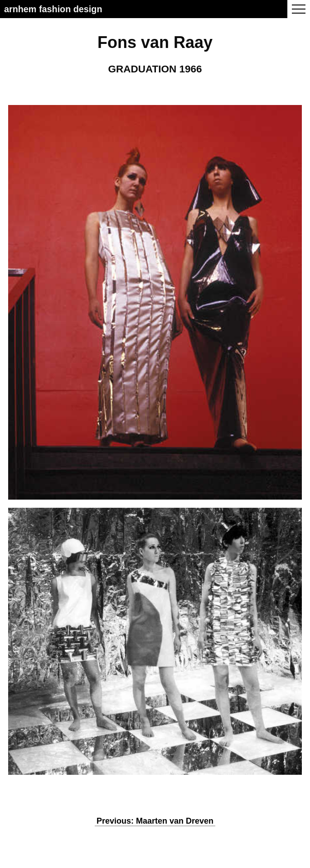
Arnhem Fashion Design (53, 9)
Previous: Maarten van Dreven (155, 821)
